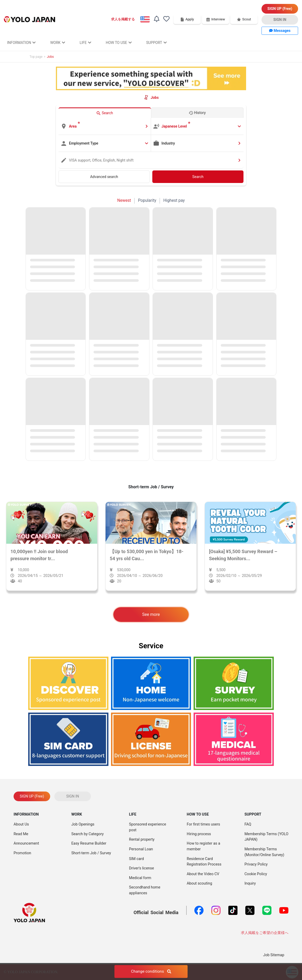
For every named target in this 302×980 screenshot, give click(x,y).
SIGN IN (280, 20)
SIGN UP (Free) (280, 9)
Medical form (140, 878)
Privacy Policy (256, 864)
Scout (244, 19)
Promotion (22, 853)
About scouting (199, 883)
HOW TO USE (119, 43)
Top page (36, 57)
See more (151, 614)
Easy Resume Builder (89, 843)
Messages (280, 31)
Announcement (26, 843)
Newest (124, 200)
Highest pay (174, 200)
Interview (216, 19)
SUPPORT (156, 43)
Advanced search (104, 177)
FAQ (248, 824)
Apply (187, 19)
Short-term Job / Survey (91, 853)
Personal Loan (141, 849)
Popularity (147, 200)
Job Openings (83, 824)
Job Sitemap (274, 955)
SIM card (137, 859)
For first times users (204, 824)
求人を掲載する (123, 19)
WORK (57, 43)
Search (198, 177)
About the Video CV (203, 874)
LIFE (85, 43)
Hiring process (199, 834)
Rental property (142, 839)
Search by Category (88, 834)
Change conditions (151, 972)
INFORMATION (21, 43)
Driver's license (141, 868)
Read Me (21, 834)
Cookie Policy (256, 874)
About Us (21, 824)
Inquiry (250, 883)
